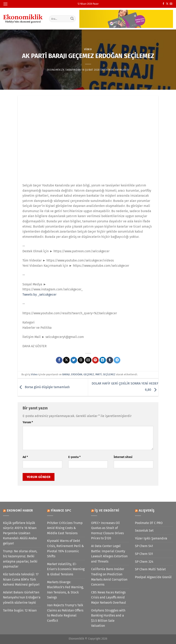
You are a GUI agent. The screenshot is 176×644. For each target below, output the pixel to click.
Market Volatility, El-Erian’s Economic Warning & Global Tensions (66, 569)
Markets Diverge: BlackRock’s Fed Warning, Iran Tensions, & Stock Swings (65, 590)
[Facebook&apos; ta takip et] (163, 4)
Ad (25, 457)
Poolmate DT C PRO (149, 523)
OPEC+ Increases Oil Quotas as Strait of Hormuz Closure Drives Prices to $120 (107, 531)
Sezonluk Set (144, 531)
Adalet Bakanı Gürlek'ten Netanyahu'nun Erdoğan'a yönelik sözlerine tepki (22, 597)
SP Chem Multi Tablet (150, 569)
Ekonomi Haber (20, 510)
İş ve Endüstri (107, 510)
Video (88, 49)
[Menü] (5, 4)
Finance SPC (61, 510)
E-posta (74, 457)
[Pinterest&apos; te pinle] (95, 360)
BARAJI (66, 374)
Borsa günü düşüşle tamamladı (44, 387)
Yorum (28, 422)
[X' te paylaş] (66, 360)
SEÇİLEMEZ (109, 374)
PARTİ (99, 374)
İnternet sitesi (123, 457)
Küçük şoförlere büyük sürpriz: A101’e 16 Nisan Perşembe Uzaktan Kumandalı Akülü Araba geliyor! (20, 533)
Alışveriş (147, 510)
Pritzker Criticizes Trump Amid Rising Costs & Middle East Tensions (65, 528)
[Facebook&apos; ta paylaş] (59, 360)
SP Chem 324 (144, 562)
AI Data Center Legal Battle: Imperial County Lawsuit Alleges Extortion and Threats (109, 554)
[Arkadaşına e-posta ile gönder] (88, 360)
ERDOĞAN (77, 374)
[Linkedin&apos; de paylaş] (103, 360)
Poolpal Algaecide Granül (153, 577)
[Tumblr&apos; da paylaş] (110, 360)
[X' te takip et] (167, 4)
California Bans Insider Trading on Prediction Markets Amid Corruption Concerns (109, 577)
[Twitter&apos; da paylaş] (74, 360)
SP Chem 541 (144, 546)
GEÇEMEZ (89, 374)
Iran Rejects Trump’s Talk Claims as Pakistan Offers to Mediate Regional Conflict (65, 613)
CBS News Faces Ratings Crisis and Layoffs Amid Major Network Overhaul (109, 597)
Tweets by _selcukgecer (39, 295)
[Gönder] (72, 19)
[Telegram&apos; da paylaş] (117, 360)
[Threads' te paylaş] (81, 360)
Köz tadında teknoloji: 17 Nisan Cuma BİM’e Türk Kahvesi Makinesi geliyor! (21, 579)
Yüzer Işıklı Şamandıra (151, 538)
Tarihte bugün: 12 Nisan (20, 610)
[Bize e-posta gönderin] (171, 4)
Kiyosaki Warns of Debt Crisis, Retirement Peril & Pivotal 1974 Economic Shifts (65, 548)
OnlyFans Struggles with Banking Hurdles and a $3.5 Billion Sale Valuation (108, 618)
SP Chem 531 (144, 554)
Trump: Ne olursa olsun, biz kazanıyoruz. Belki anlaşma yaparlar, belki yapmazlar (20, 559)
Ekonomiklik (56, 70)
